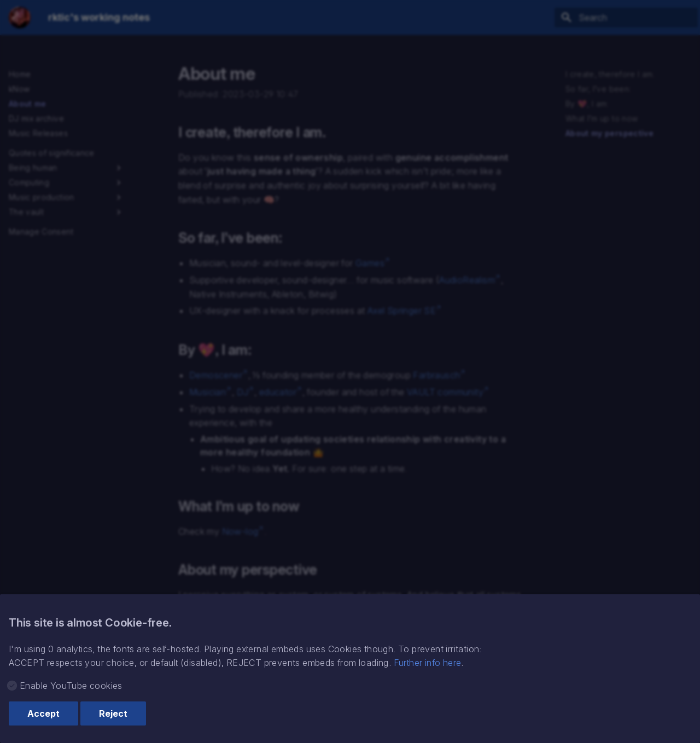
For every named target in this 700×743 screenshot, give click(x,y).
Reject (113, 713)
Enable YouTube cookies (71, 686)
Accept (43, 713)
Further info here (428, 663)
